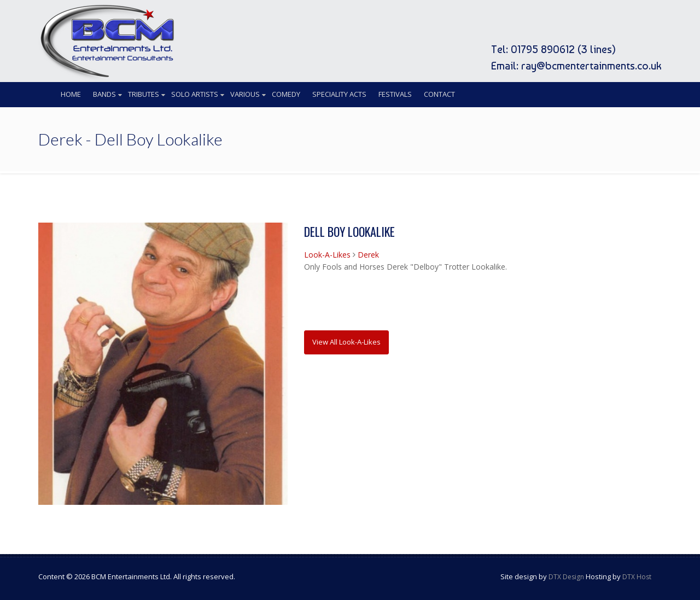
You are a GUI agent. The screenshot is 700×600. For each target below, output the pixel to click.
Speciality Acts (339, 94)
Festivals (395, 94)
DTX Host (637, 577)
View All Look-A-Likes (346, 342)
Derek (368, 255)
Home (71, 94)
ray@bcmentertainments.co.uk (591, 66)
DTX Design (566, 577)
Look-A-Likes (327, 255)
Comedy (286, 94)
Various (245, 94)
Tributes (144, 94)
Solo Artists (195, 94)
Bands (104, 94)
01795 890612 (543, 49)
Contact (439, 94)
